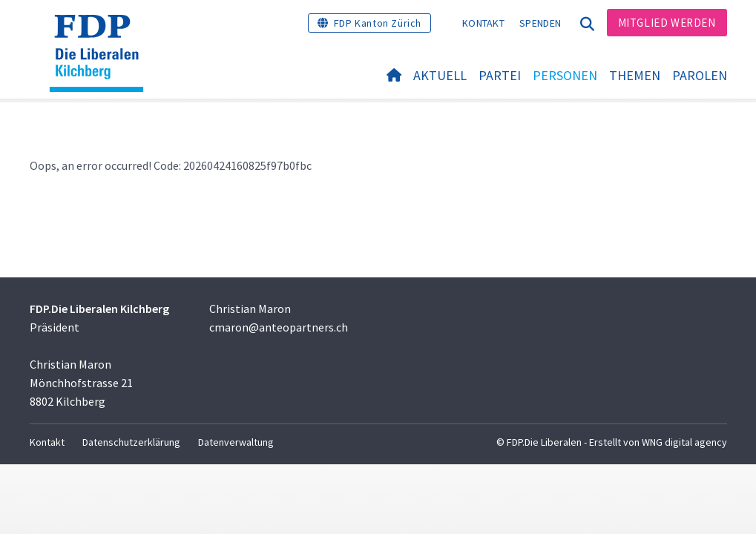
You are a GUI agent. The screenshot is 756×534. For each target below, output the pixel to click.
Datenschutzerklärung (131, 442)
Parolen (700, 75)
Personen (565, 75)
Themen (635, 75)
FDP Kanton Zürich (378, 23)
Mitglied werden (667, 23)
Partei (500, 75)
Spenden (540, 23)
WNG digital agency (684, 442)
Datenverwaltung (236, 442)
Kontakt (483, 23)
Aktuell (440, 75)
